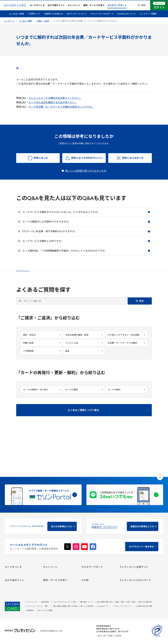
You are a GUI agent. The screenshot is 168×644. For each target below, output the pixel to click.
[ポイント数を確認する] (21, 584)
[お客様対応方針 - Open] (143, 606)
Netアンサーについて (77, 16)
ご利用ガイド (34, 16)
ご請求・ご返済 (43, 23)
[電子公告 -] (136, 546)
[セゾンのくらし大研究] (136, 573)
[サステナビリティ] (136, 539)
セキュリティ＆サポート (102, 16)
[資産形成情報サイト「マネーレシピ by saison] (136, 568)
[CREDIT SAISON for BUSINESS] (43, 483)
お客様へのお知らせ (53, 16)
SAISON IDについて (127, 16)
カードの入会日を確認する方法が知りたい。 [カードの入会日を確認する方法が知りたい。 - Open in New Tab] (53, 105)
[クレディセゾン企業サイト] (136, 529)
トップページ (9, 23)
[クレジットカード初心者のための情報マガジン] (136, 562)
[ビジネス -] (136, 536)
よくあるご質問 (16, 16)
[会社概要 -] (136, 532)
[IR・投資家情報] (136, 543)
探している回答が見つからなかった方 (86, 173)
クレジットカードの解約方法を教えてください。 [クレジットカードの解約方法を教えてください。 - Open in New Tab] (55, 100)
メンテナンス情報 (148, 16)
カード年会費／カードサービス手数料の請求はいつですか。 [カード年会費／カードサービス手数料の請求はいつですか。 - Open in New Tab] (61, 109)
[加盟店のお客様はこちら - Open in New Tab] (125, 483)
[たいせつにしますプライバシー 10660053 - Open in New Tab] (157, 637)
